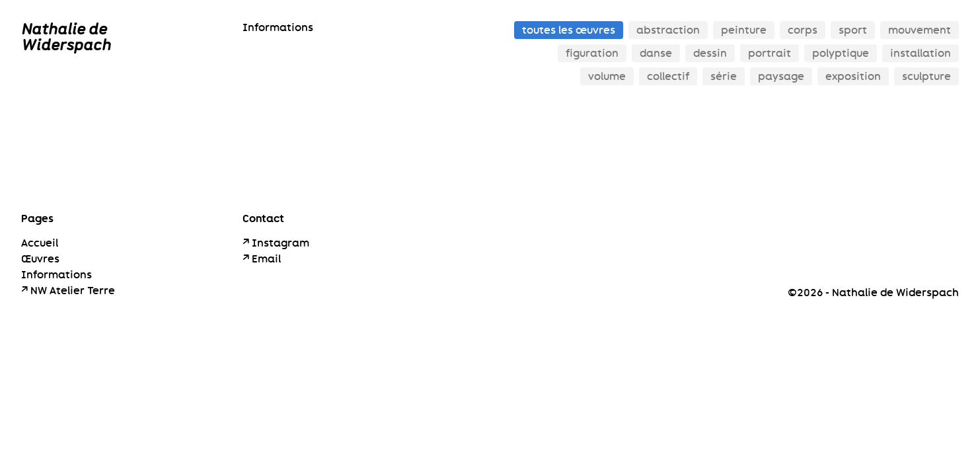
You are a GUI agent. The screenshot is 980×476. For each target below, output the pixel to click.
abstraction (668, 30)
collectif (668, 76)
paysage (781, 76)
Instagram (281, 243)
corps (803, 30)
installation (921, 53)
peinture (744, 30)
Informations (278, 27)
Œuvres (40, 259)
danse (656, 53)
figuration (592, 53)
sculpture (926, 76)
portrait (770, 53)
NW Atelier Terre (73, 291)
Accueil (40, 243)
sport (853, 30)
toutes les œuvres (569, 30)
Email (266, 259)
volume (607, 76)
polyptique (841, 53)
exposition (853, 76)
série (724, 76)
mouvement (920, 30)
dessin (710, 53)
